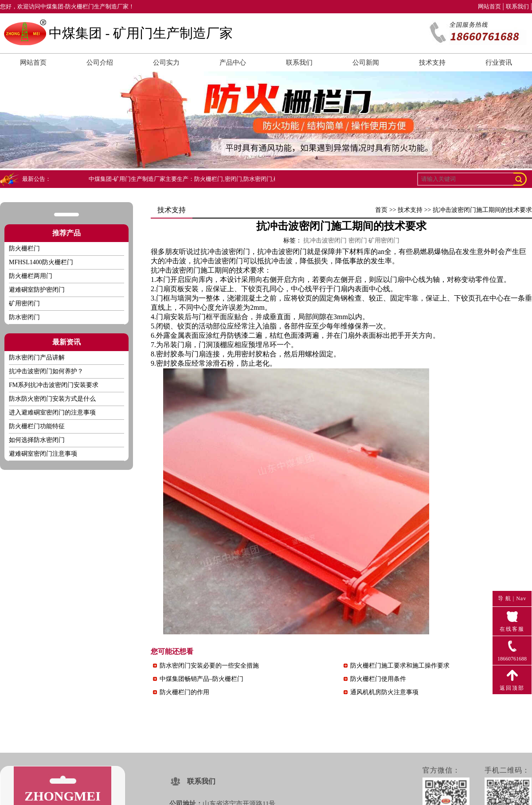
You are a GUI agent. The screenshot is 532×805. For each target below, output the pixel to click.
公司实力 (166, 63)
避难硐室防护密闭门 (37, 290)
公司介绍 (100, 63)
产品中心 (233, 63)
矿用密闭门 (24, 303)
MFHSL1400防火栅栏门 (41, 262)
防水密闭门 (24, 317)
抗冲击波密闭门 (225, 252)
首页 (381, 210)
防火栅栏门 (24, 248)
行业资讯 (499, 63)
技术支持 (432, 63)
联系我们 (517, 6)
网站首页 (489, 6)
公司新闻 (366, 63)
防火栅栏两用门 (31, 276)
